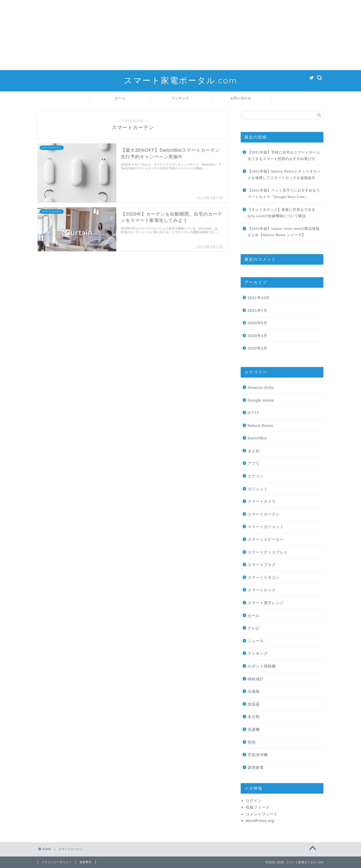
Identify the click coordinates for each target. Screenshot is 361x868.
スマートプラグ (262, 565)
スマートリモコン (264, 577)
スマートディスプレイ (268, 552)
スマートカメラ (262, 501)
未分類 (254, 717)
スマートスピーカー (266, 539)
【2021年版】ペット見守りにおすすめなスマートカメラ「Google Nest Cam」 (284, 194)
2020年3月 (258, 348)
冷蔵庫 (254, 691)
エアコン (256, 476)
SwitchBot (257, 438)
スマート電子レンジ (266, 603)
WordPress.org (260, 821)
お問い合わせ (241, 98)
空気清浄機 (258, 755)
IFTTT (253, 413)
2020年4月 (258, 336)
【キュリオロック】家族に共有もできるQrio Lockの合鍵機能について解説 (282, 213)
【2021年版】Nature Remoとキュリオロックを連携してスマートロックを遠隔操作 (284, 175)
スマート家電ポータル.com (181, 80)
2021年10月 (259, 298)
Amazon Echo (261, 387)
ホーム (120, 98)
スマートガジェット (266, 527)
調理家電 (256, 767)
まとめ (254, 451)
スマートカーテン (264, 514)
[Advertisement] (150, 35)
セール (254, 616)
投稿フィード (258, 807)
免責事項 (85, 862)
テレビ (254, 628)
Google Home (261, 400)
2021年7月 (258, 310)
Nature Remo (260, 425)
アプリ (254, 463)
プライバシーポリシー (57, 862)
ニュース (256, 641)
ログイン (254, 801)
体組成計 (256, 679)
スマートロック (262, 590)
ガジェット (258, 489)
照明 (252, 742)
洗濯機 (254, 729)
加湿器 (254, 704)
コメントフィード (262, 814)
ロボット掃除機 (262, 666)
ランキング (180, 98)
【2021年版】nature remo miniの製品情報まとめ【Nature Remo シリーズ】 (284, 232)
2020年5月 (258, 323)
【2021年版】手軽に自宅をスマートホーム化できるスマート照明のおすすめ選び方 (284, 156)
